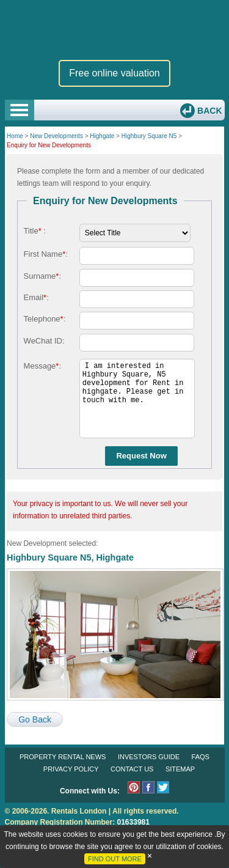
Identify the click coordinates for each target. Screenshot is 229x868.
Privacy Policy (71, 769)
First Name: (46, 254)
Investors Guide (149, 757)
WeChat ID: (44, 341)
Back (208, 111)
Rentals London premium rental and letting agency (115, 30)
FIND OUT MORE (115, 859)
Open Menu (20, 110)
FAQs (201, 757)
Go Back (35, 719)
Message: (42, 366)
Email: (36, 297)
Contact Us (132, 769)
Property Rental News (63, 757)
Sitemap (180, 769)
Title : (35, 231)
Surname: (42, 276)
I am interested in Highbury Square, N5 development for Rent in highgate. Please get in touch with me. (137, 399)
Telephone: (45, 319)
